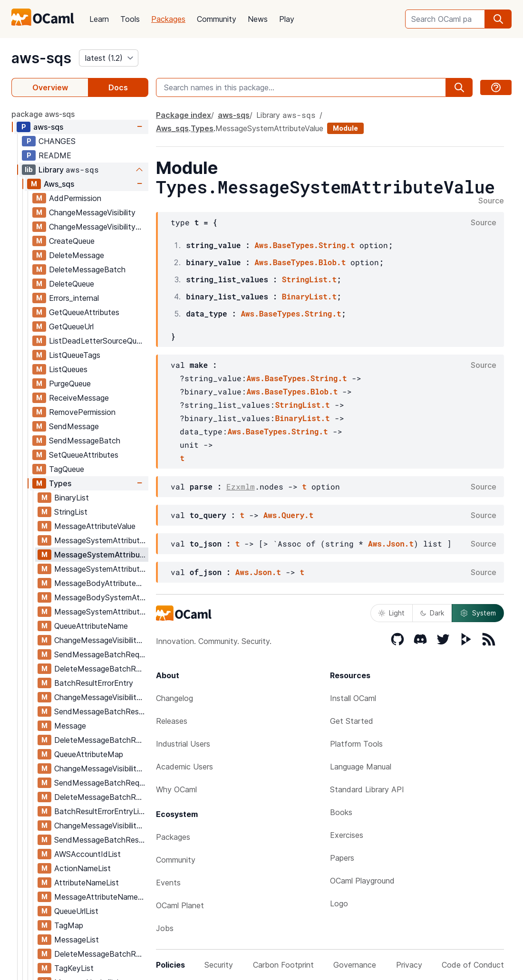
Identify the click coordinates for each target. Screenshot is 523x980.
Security (219, 965)
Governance (355, 965)
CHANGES (57, 141)
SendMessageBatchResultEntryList (101, 840)
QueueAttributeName (91, 626)
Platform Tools (356, 744)
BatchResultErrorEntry (94, 683)
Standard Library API (367, 789)
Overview (50, 87)
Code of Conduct (473, 965)
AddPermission (75, 198)
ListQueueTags (75, 355)
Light (392, 613)
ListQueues (68, 369)
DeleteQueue (72, 284)
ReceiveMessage (79, 398)
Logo (339, 903)
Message (70, 726)
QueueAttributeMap (89, 754)
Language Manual (361, 767)
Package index (184, 115)
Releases (172, 721)
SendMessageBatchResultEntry (101, 711)
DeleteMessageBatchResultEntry (101, 740)
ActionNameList (82, 868)
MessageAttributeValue (95, 526)
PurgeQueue (70, 384)
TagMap (69, 925)
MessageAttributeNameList (101, 897)
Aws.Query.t (289, 515)
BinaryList (72, 498)
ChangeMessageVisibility (92, 212)
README (55, 155)
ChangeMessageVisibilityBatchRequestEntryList (101, 769)
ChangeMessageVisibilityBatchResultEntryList (101, 826)
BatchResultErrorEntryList (100, 811)
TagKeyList (74, 968)
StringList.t (309, 279)
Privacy (409, 965)
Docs (118, 87)
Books (341, 812)
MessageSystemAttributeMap (101, 612)
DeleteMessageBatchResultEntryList (101, 954)
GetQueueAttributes (84, 312)
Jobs (165, 928)
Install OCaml (353, 698)
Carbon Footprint (283, 965)
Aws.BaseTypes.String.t (305, 245)
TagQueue (67, 469)
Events (168, 883)
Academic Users (184, 767)
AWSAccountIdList (87, 854)
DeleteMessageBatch (87, 269)
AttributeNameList (87, 883)
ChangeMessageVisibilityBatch (98, 227)
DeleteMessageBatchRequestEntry (101, 669)
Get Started (352, 721)
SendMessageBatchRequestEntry (101, 654)
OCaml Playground (362, 881)
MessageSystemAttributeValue (101, 555)
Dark (432, 613)
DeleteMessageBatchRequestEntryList (101, 797)
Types (60, 483)
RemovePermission (82, 412)
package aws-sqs (43, 114)
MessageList (77, 940)
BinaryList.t (309, 296)
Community (217, 19)
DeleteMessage (77, 255)
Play (287, 19)
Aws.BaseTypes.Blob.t (300, 262)
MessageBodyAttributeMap (101, 583)
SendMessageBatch (85, 441)
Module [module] (345, 128)
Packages (168, 19)
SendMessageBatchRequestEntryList (101, 783)
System (478, 613)
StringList (71, 512)
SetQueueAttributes (84, 455)
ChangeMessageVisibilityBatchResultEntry (101, 697)
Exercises (347, 835)
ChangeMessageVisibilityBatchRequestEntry (101, 640)
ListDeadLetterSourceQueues (98, 341)
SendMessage (74, 426)
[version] (109, 58)
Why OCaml (176, 789)
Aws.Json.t (391, 543)
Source (491, 201)
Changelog (174, 698)
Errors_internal (74, 298)
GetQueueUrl (71, 327)
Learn (99, 19)
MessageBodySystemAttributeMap (101, 597)
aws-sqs (41, 58)
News (258, 19)
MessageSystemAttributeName (101, 569)
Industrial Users (183, 744)
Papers (342, 858)
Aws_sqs (59, 184)
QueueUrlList (76, 911)
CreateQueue (72, 241)
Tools (130, 19)
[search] (498, 19)
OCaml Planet (180, 905)
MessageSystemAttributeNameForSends (101, 540)
